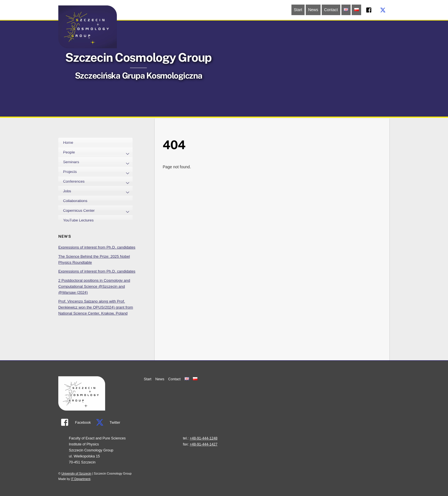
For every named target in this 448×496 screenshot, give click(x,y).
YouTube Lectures (78, 220)
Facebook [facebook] (75, 423)
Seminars (98, 163)
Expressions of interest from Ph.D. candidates (97, 247)
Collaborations (75, 201)
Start (298, 10)
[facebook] (369, 9)
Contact (331, 10)
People (98, 153)
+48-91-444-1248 (204, 438)
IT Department (81, 479)
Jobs (98, 191)
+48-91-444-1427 (204, 444)
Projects (98, 172)
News (313, 10)
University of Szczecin (76, 473)
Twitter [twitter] (106, 423)
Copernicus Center (98, 211)
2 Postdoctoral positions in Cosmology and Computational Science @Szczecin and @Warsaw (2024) (94, 286)
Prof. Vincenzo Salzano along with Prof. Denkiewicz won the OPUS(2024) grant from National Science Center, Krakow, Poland (96, 307)
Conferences (98, 182)
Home (68, 142)
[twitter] (383, 9)
